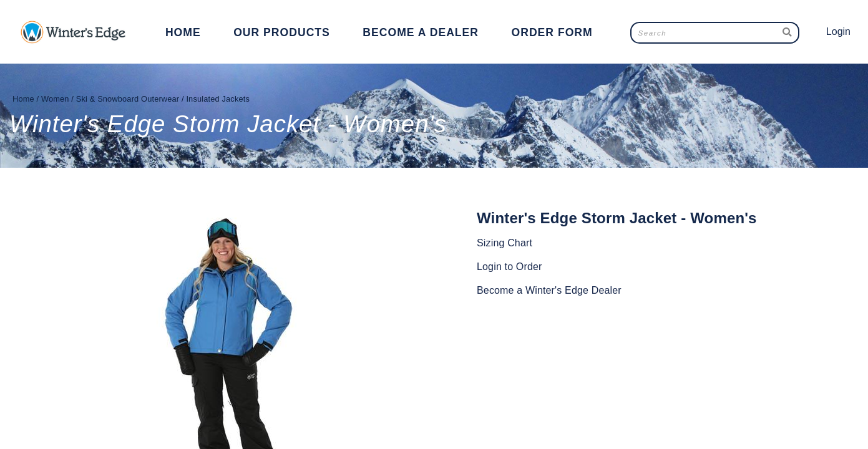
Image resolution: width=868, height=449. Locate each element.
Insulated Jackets (218, 99)
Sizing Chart (505, 243)
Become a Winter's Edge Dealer (549, 290)
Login (838, 31)
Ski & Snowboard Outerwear (128, 99)
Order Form (552, 32)
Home (183, 32)
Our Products (282, 32)
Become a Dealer (421, 32)
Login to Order (510, 267)
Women (55, 99)
